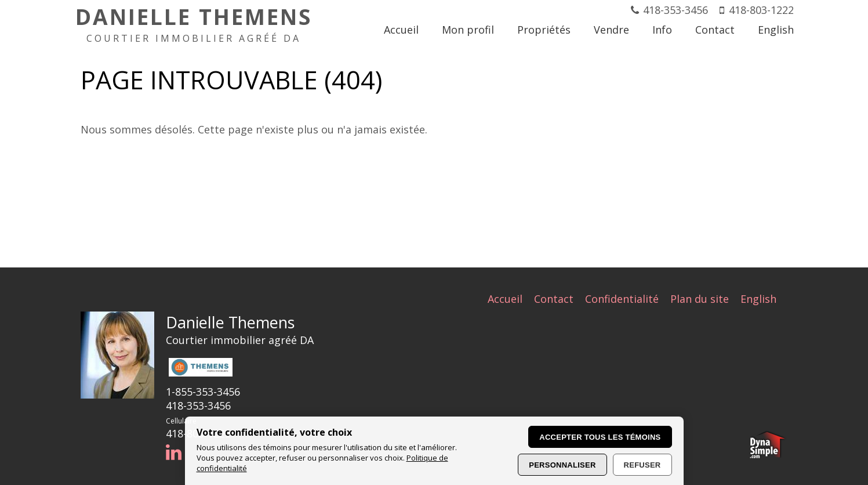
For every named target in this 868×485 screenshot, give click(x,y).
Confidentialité (622, 299)
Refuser (642, 465)
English (758, 299)
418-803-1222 (761, 10)
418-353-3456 (675, 10)
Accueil (505, 299)
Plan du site (700, 299)
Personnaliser (562, 465)
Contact (554, 299)
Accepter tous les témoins (600, 437)
